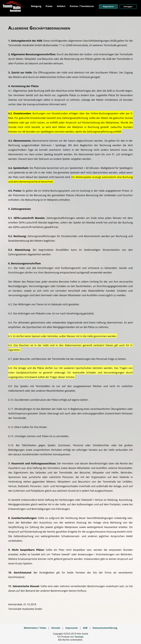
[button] (108, 7)
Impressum (72, 628)
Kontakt (56, 628)
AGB (85, 628)
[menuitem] (36, 6)
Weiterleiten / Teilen (35, 628)
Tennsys (79, 637)
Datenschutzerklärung (105, 628)
